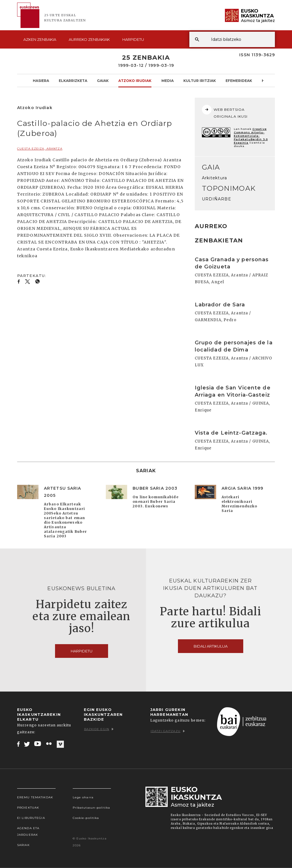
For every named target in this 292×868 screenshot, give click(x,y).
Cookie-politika (86, 818)
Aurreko (89, 39)
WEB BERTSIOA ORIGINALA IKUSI (225, 112)
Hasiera (41, 81)
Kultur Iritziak (200, 81)
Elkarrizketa (73, 81)
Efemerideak (239, 81)
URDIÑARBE (217, 199)
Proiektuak (28, 808)
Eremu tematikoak (35, 797)
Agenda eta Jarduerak (28, 831)
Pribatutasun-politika (92, 808)
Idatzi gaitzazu (168, 731)
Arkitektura (214, 178)
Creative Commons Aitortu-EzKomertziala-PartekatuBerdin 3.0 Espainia (251, 136)
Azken (40, 39)
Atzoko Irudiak (135, 81)
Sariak (23, 845)
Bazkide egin (99, 729)
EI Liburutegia (31, 818)
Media (168, 81)
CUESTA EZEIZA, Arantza (40, 149)
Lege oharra (83, 797)
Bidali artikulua (211, 646)
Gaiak (103, 81)
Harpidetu (133, 39)
